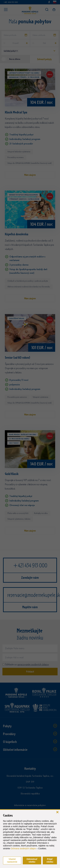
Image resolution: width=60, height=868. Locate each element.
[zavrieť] (57, 812)
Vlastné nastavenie (12, 860)
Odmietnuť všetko (32, 860)
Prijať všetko (50, 860)
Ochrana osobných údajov (23, 848)
